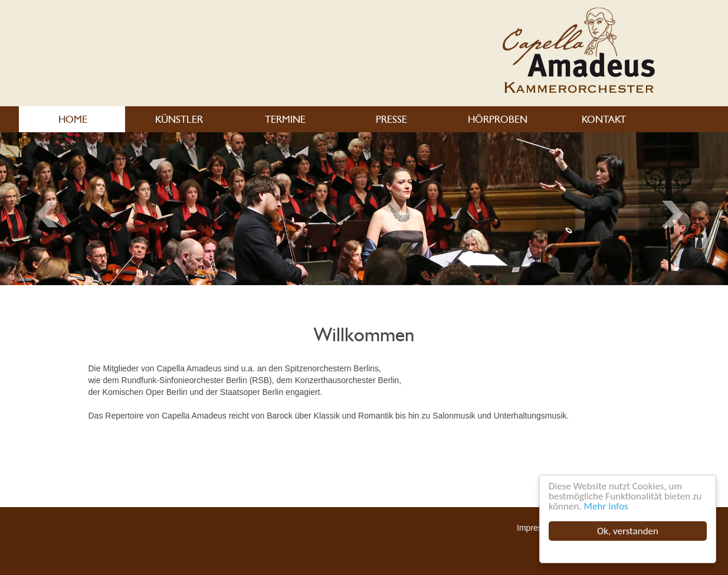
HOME (72, 119)
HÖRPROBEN (497, 119)
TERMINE (285, 119)
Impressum (537, 528)
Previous (677, 214)
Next (51, 214)
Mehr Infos (606, 506)
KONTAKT (603, 119)
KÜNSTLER (178, 119)
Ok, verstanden (628, 531)
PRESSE (391, 119)
